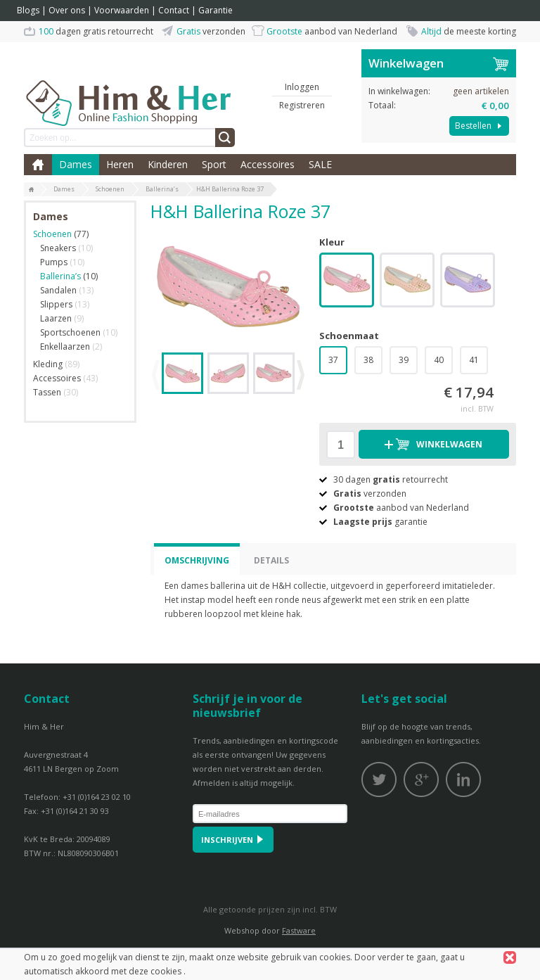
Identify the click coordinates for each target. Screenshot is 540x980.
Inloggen (302, 87)
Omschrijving (197, 560)
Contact (174, 10)
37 (333, 360)
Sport (214, 164)
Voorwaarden (122, 10)
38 (368, 360)
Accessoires (268, 164)
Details (271, 560)
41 (474, 360)
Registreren (302, 105)
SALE (320, 164)
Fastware (299, 930)
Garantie (216, 10)
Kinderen (168, 164)
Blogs (28, 10)
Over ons (67, 10)
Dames (76, 164)
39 (404, 360)
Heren (120, 164)
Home (38, 165)
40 (439, 360)
